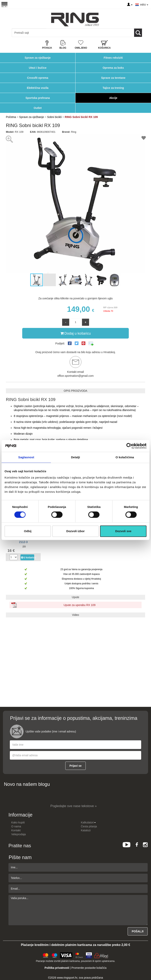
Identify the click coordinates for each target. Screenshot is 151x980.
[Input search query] (29, 33)
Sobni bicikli (54, 117)
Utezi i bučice (38, 68)
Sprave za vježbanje (38, 58)
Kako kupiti (18, 822)
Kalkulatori (88, 822)
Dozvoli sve (123, 531)
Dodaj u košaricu (75, 333)
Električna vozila (38, 88)
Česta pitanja (89, 826)
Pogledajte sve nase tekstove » (73, 806)
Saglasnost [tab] (26, 457)
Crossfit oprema (38, 78)
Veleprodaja (18, 834)
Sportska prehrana (38, 98)
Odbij (28, 531)
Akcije (113, 98)
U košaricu (28, 557)
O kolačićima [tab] (125, 457)
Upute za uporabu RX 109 (80, 605)
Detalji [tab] (75, 457)
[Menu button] (4, 4)
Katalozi (86, 830)
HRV (144, 5)
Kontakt (16, 830)
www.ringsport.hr (67, 978)
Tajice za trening (113, 88)
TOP (146, 964)
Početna (11, 117)
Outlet (38, 108)
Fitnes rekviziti (113, 58)
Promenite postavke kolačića (89, 968)
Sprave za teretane (113, 78)
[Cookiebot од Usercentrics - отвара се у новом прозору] (129, 446)
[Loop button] (138, 33)
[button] (142, 203)
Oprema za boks (113, 68)
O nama (16, 826)
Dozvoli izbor (75, 531)
